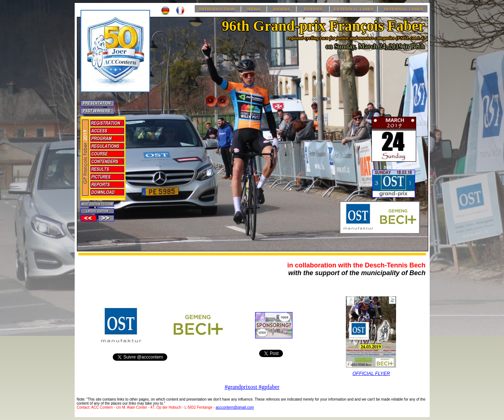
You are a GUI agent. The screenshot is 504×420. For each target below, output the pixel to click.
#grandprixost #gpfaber (252, 387)
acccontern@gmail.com (235, 407)
